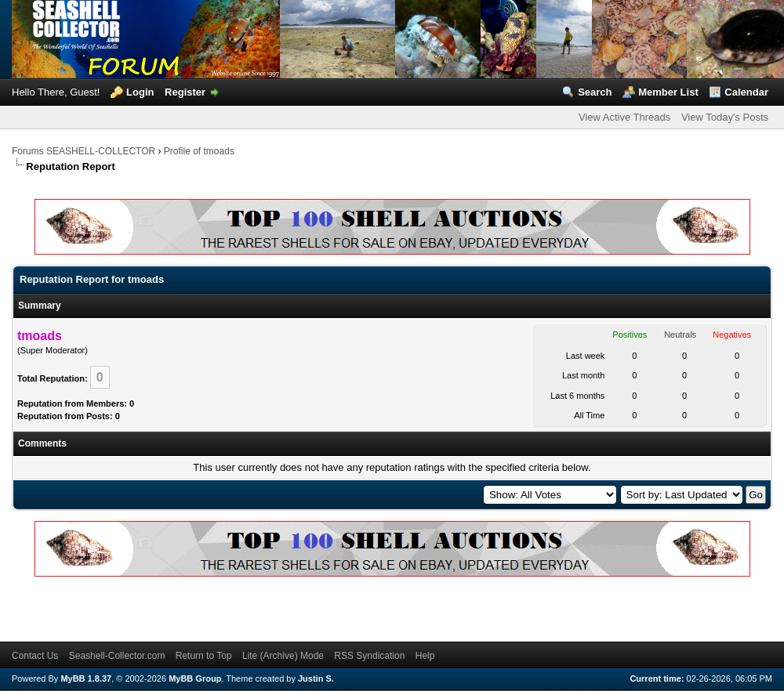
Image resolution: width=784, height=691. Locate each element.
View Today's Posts (725, 117)
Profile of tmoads (199, 151)
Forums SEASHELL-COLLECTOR (83, 151)
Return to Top (204, 656)
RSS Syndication (369, 656)
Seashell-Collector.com (117, 656)
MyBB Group (195, 678)
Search (595, 92)
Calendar (746, 92)
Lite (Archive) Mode (283, 656)
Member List (668, 92)
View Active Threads (624, 117)
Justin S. (316, 678)
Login (140, 92)
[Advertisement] (155, 606)
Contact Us (35, 656)
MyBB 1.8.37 (86, 678)
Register (185, 92)
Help (425, 656)
